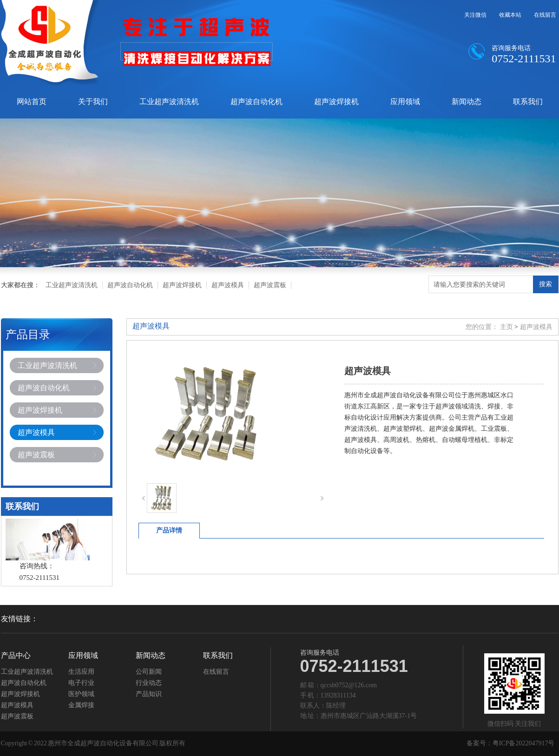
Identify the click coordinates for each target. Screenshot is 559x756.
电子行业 (81, 683)
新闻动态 (467, 102)
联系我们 (528, 102)
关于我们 (93, 102)
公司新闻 (149, 672)
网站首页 (32, 102)
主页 (506, 327)
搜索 (546, 284)
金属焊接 (81, 705)
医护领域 (81, 694)
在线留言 (545, 15)
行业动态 (149, 683)
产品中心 (16, 656)
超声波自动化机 (256, 102)
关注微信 (475, 15)
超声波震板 (270, 285)
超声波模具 (228, 285)
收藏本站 (510, 15)
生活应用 (81, 672)
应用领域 (405, 102)
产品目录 (28, 335)
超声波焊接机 (336, 102)
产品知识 (149, 694)
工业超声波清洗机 (169, 102)
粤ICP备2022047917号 (524, 743)
